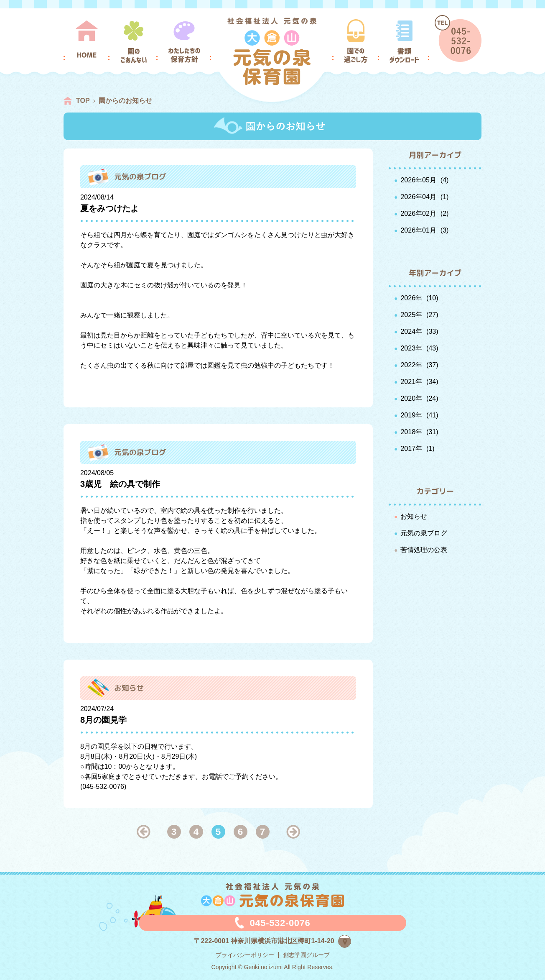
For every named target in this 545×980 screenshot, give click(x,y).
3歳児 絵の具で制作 (120, 484)
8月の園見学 (103, 720)
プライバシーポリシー (245, 955)
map (351, 940)
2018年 (411, 432)
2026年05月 (418, 180)
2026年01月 (418, 230)
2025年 (411, 315)
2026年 (411, 298)
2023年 (411, 348)
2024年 (411, 331)
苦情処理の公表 (424, 550)
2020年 (411, 398)
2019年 (411, 415)
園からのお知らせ (125, 101)
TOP (83, 101)
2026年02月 (418, 214)
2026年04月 (418, 197)
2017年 (411, 449)
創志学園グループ (306, 955)
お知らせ (414, 516)
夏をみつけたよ (110, 208)
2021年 (411, 382)
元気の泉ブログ (424, 533)
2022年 (411, 365)
